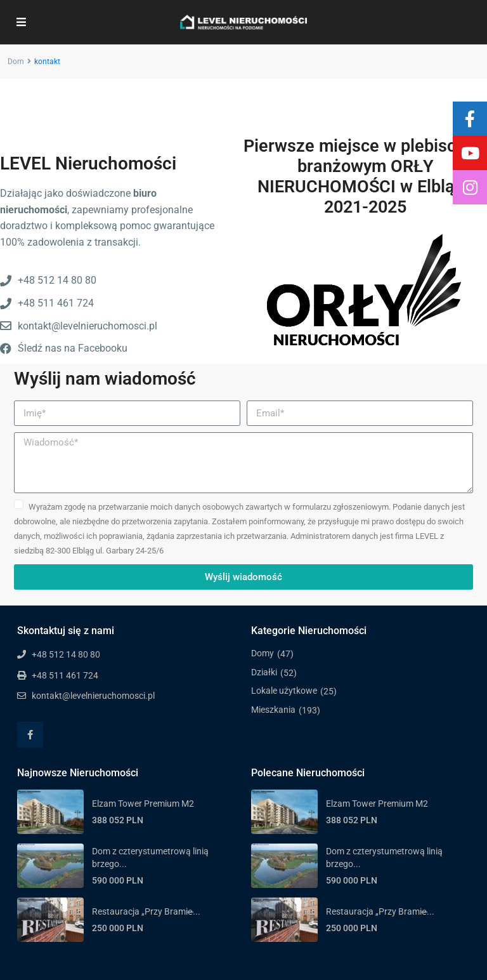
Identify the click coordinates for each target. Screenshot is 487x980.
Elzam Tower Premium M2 (143, 804)
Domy (263, 653)
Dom (16, 62)
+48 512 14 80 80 (66, 654)
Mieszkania (273, 710)
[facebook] (30, 735)
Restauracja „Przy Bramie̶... (146, 911)
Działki (264, 672)
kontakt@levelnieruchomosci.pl (93, 696)
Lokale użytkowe (284, 691)
